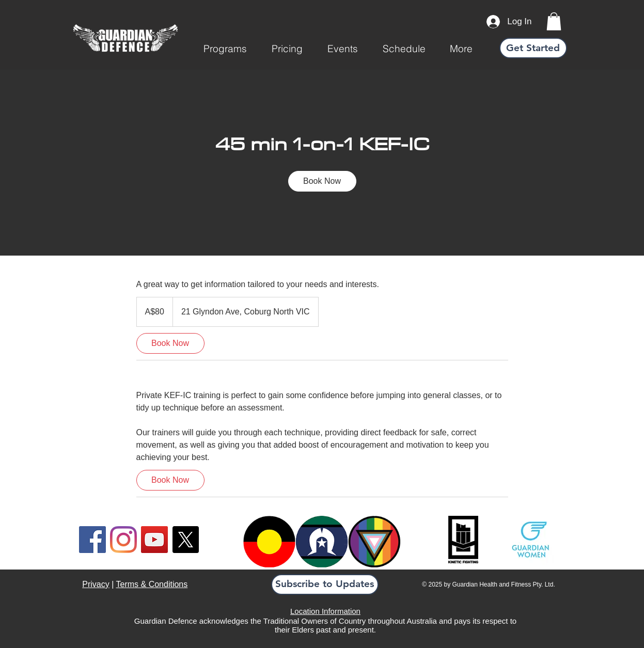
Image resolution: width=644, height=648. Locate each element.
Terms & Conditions (152, 584)
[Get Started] (533, 48)
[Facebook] (92, 540)
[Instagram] (123, 540)
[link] (554, 21)
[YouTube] (154, 540)
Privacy (96, 584)
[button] (225, 49)
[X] (185, 540)
